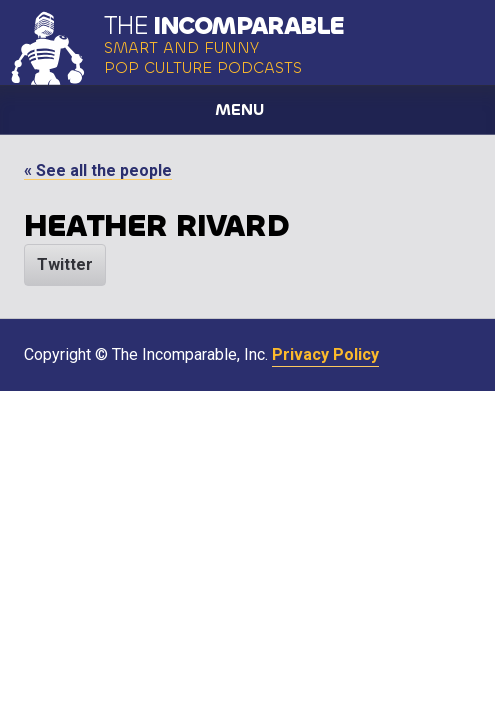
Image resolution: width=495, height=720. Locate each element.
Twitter (65, 264)
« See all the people (98, 170)
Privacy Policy (325, 354)
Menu (239, 109)
